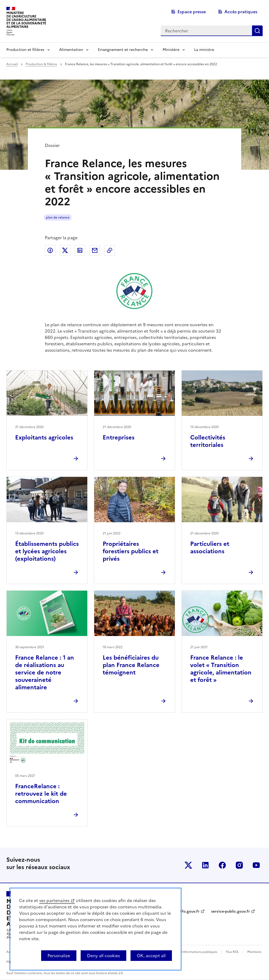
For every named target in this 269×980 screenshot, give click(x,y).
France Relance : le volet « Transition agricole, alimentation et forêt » (221, 669)
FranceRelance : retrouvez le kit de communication (41, 794)
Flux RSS (232, 952)
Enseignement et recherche (123, 50)
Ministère (171, 50)
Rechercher (257, 31)
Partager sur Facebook (50, 250)
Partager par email (95, 250)
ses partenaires (54, 900)
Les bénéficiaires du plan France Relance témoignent (131, 665)
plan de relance (58, 217)
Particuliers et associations (210, 548)
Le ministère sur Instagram (239, 865)
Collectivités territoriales (208, 441)
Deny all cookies (103, 956)
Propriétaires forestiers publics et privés (131, 551)
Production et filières (25, 50)
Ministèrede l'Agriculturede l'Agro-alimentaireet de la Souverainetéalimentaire (26, 20)
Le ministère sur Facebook (222, 865)
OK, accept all (151, 956)
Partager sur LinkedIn (80, 250)
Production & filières (41, 64)
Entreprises (119, 437)
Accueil (12, 64)
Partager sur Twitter (65, 250)
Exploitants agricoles (44, 437)
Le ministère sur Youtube (256, 865)
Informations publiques (199, 952)
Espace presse (192, 12)
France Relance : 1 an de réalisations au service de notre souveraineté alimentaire (45, 672)
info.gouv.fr (189, 911)
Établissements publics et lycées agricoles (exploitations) (47, 551)
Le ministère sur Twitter (188, 865)
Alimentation (71, 50)
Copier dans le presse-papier (110, 250)
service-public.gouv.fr (231, 911)
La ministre (204, 50)
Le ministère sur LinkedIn (205, 865)
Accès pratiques (241, 12)
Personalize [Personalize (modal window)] (59, 956)
